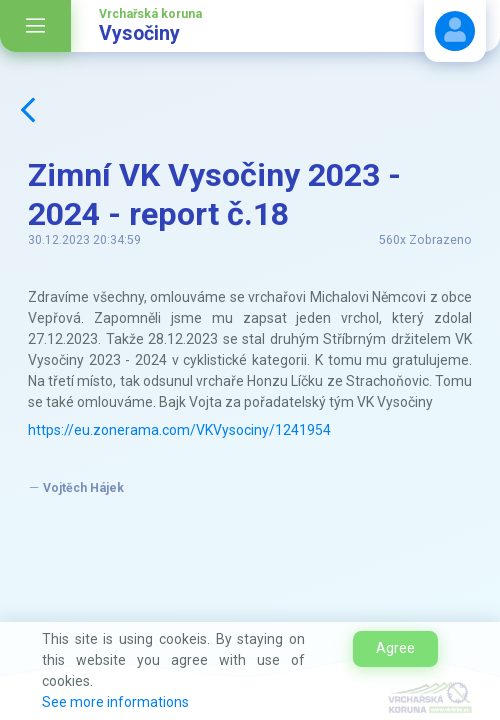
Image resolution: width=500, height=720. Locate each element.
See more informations (115, 702)
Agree (395, 648)
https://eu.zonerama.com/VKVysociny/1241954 (179, 430)
